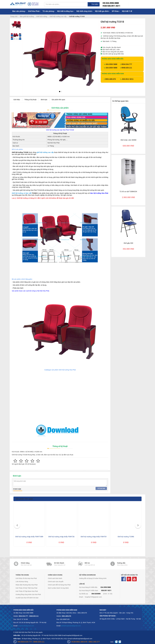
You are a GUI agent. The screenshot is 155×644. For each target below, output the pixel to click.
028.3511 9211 (128, 79)
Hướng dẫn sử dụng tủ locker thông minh (93, 578)
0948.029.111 (127, 68)
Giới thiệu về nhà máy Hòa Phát (26, 578)
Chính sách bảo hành (55, 578)
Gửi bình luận (101, 488)
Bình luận (44, 100)
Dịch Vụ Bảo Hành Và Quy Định (58, 588)
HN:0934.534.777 (25, 642)
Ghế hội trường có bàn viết (22, 193)
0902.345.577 (94, 642)
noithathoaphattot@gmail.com (71, 626)
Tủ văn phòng (49, 11)
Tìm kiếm (93, 4)
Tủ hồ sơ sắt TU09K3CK (128, 191)
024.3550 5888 (111, 64)
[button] (26, 53)
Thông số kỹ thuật (30, 100)
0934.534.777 (127, 64)
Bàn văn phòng (19, 11)
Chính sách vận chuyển (56, 582)
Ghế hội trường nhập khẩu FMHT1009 (29, 537)
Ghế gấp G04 (128, 243)
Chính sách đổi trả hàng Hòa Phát (59, 585)
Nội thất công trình (85, 11)
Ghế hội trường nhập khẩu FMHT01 (94, 537)
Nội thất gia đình (102, 11)
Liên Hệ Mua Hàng (22, 582)
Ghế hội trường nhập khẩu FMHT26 (61, 537)
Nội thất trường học (66, 11)
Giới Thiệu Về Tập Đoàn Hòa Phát (27, 591)
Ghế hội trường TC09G (126, 537)
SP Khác (116, 11)
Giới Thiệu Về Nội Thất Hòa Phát (26, 588)
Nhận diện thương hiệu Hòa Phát (27, 585)
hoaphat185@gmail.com (93, 597)
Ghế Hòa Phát (34, 11)
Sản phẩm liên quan (58, 100)
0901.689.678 (110, 79)
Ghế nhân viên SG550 (128, 140)
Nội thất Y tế (127, 11)
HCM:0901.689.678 (79, 642)
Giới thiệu (17, 100)
